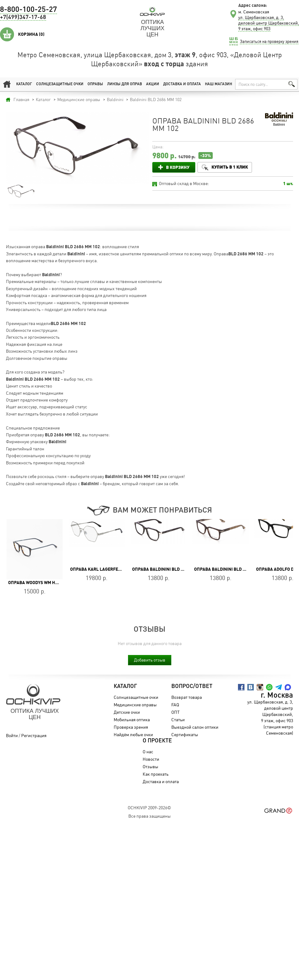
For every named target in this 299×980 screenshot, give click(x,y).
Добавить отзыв (150, 660)
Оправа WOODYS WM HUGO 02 (39, 583)
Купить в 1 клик (230, 167)
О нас (148, 752)
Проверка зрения (131, 727)
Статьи (178, 720)
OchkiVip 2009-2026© (149, 808)
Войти (12, 735)
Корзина (31, 34)
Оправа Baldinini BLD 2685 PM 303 (231, 569)
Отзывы (150, 766)
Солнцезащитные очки (60, 84)
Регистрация (34, 735)
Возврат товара (187, 697)
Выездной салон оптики (195, 727)
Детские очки (127, 712)
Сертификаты (185, 734)
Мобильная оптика (132, 720)
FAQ (175, 705)
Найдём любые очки (133, 734)
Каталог (24, 84)
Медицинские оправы (135, 705)
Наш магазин (218, 84)
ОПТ (176, 712)
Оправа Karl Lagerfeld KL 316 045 (108, 569)
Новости (151, 759)
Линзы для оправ (125, 84)
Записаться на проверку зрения (269, 41)
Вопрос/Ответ (192, 686)
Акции (153, 84)
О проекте (157, 741)
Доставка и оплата (182, 84)
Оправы (95, 84)
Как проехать (156, 774)
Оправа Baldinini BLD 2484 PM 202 (169, 569)
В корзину (178, 167)
